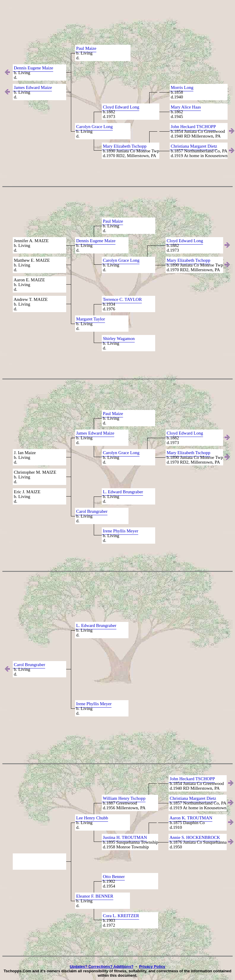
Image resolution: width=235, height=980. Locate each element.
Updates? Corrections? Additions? (102, 967)
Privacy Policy (152, 967)
